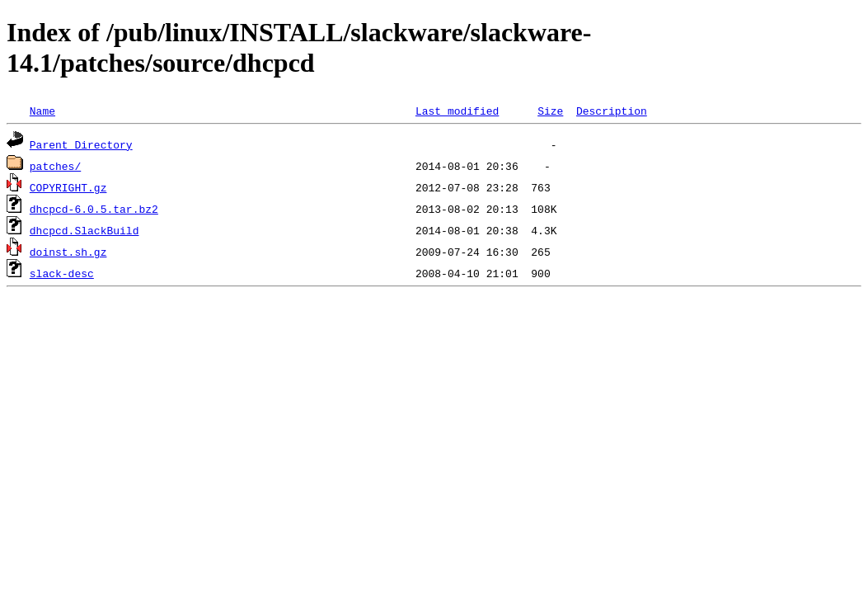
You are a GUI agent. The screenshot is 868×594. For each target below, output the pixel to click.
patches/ (55, 166)
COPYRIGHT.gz (68, 187)
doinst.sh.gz (68, 252)
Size (550, 111)
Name (42, 111)
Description (612, 111)
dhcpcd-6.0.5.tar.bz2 (94, 209)
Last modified (457, 111)
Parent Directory (81, 144)
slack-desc (62, 273)
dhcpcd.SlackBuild (84, 230)
